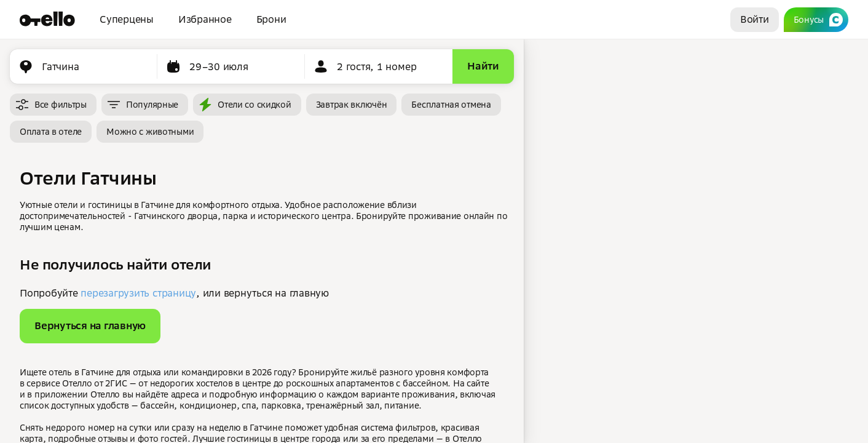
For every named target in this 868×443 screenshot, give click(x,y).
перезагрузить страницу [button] (138, 293)
